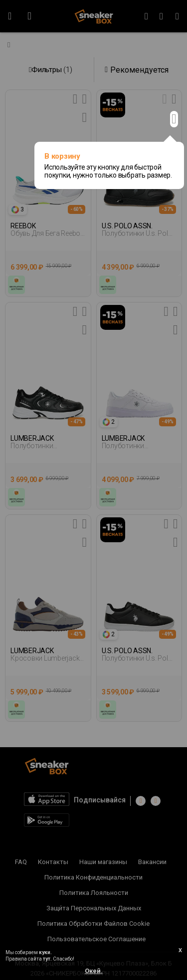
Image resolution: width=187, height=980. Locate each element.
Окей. (94, 971)
